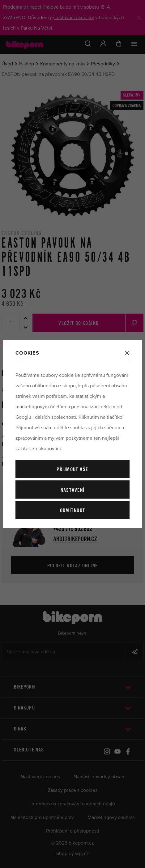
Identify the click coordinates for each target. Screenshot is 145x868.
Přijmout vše (72, 470)
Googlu (23, 417)
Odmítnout (73, 511)
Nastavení (73, 490)
